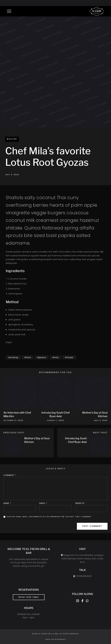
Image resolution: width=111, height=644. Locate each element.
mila (56, 357)
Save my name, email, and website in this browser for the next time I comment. (49, 517)
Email (43, 503)
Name (7, 503)
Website (80, 503)
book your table (29, 597)
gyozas (42, 357)
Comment (10, 475)
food (28, 357)
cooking (14, 357)
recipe (12, 139)
